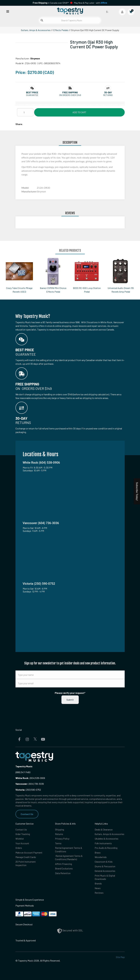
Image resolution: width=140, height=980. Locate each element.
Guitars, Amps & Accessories (36, 30)
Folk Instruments (103, 843)
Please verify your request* (70, 693)
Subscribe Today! (137, 491)
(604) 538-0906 (30, 778)
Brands (98, 883)
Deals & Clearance (104, 829)
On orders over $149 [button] (70, 95)
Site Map (120, 957)
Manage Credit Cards (26, 857)
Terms (58, 843)
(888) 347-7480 (23, 772)
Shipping (60, 829)
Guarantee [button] (32, 95)
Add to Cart (79, 112)
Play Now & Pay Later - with (91, 3)
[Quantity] (25, 112)
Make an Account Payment (29, 852)
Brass (98, 852)
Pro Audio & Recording (106, 848)
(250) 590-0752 (28, 790)
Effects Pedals (61, 30)
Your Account (22, 843)
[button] (32, 92)
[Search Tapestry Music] (70, 20)
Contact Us (27, 814)
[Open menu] (8, 11)
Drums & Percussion (105, 866)
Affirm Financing (63, 864)
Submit (70, 700)
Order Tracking (23, 834)
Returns (59, 834)
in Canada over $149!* (51, 3)
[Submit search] (42, 20)
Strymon (35, 58)
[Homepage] (70, 11)
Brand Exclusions (64, 868)
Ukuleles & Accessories (106, 839)
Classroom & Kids (104, 862)
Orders (19, 848)
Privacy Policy (62, 839)
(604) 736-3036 (30, 784)
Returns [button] (108, 95)
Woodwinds (101, 857)
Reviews (99, 893)
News (98, 888)
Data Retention (63, 873)
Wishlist (20, 839)
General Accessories (105, 871)
